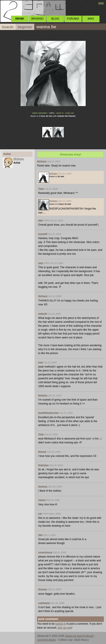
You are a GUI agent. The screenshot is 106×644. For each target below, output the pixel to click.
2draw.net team (74, 636)
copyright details (46, 640)
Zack (41, 263)
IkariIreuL (43, 486)
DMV (40, 220)
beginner (25, 27)
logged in (61, 624)
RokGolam (43, 465)
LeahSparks (44, 603)
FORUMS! (73, 19)
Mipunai (42, 452)
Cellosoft (89, 636)
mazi (40, 362)
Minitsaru (19, 159)
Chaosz (42, 500)
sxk (40, 513)
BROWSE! (38, 19)
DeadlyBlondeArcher (48, 413)
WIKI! (91, 19)
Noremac (43, 589)
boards (8, 27)
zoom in (60, 113)
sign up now (65, 628)
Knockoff (43, 234)
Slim (40, 535)
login (101, 3)
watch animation (40, 113)
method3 (42, 314)
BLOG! (55, 19)
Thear (41, 189)
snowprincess (45, 552)
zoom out (69, 113)
